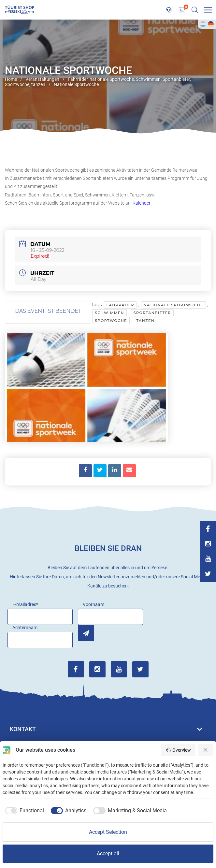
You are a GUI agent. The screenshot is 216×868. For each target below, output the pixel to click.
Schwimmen (109, 313)
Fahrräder (120, 305)
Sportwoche (111, 321)
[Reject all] (206, 750)
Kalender (142, 203)
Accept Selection (108, 832)
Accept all (108, 854)
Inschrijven (86, 633)
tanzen (146, 321)
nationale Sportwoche (173, 305)
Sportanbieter (152, 313)
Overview (178, 750)
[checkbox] (23, 811)
